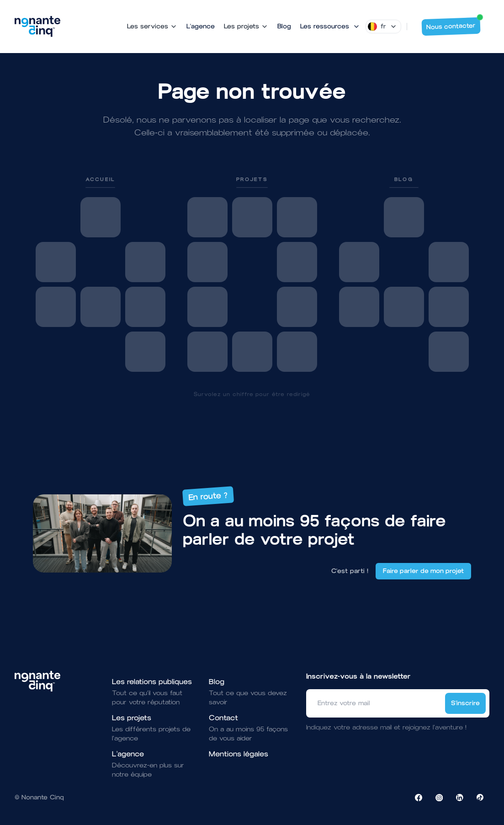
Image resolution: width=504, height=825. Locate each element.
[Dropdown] (383, 27)
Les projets (132, 718)
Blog (284, 26)
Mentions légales (239, 754)
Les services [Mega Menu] (152, 26)
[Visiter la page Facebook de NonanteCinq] (419, 798)
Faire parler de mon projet (423, 571)
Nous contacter (454, 24)
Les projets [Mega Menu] (246, 26)
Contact (223, 718)
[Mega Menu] (330, 27)
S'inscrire (465, 703)
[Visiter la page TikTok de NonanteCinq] (480, 798)
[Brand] (37, 27)
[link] (101, 274)
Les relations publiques (152, 682)
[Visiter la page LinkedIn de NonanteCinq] (460, 798)
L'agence (201, 26)
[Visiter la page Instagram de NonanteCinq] (439, 798)
